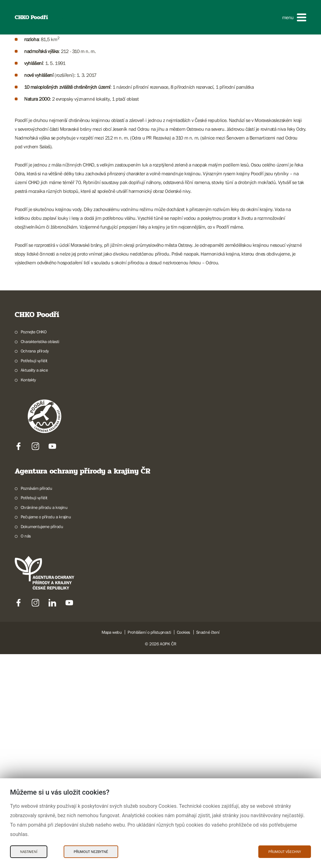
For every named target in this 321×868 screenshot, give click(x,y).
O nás (26, 750)
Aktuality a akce (34, 584)
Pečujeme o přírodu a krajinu (46, 731)
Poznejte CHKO (34, 546)
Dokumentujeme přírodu (42, 740)
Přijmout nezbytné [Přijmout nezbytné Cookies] (91, 852)
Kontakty (28, 593)
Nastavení (29, 852)
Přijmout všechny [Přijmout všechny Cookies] (285, 852)
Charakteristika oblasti (40, 555)
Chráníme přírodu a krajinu (44, 721)
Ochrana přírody (35, 565)
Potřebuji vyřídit (34, 574)
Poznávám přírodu (37, 702)
